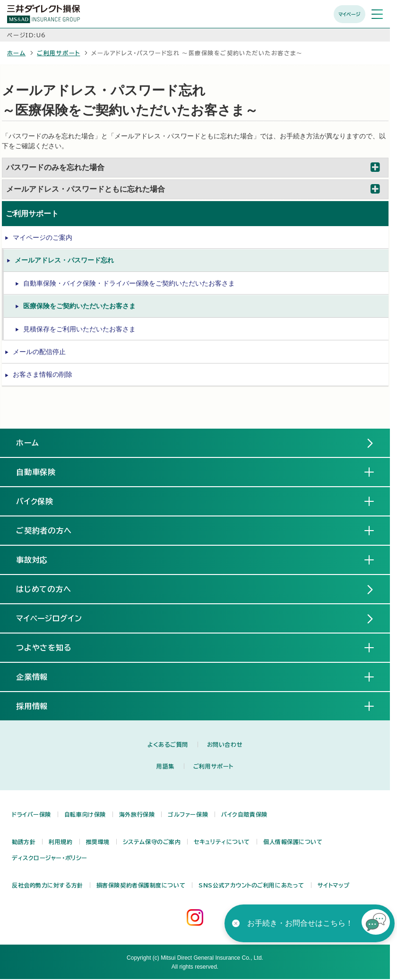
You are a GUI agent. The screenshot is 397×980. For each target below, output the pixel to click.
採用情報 (40, 706)
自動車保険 (44, 472)
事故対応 (40, 559)
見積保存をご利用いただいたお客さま (79, 329)
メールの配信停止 (39, 352)
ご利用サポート (58, 53)
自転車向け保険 (85, 814)
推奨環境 (98, 842)
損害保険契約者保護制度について (141, 885)
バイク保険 (43, 501)
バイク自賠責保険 (244, 814)
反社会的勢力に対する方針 (47, 885)
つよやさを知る (52, 647)
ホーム (16, 53)
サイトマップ (333, 885)
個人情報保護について (293, 842)
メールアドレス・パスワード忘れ (64, 260)
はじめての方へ (44, 589)
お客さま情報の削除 (43, 374)
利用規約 (60, 842)
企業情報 (40, 676)
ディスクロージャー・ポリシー (50, 858)
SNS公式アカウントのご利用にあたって (251, 885)
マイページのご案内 (43, 237)
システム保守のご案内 (152, 842)
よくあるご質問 (168, 744)
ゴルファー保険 (188, 814)
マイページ (350, 14)
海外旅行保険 (137, 814)
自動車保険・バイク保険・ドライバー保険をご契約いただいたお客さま (129, 283)
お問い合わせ (225, 744)
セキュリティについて (222, 842)
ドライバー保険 (31, 814)
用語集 (165, 766)
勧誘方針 (24, 842)
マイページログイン (49, 618)
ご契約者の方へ (52, 530)
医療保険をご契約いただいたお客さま (79, 306)
